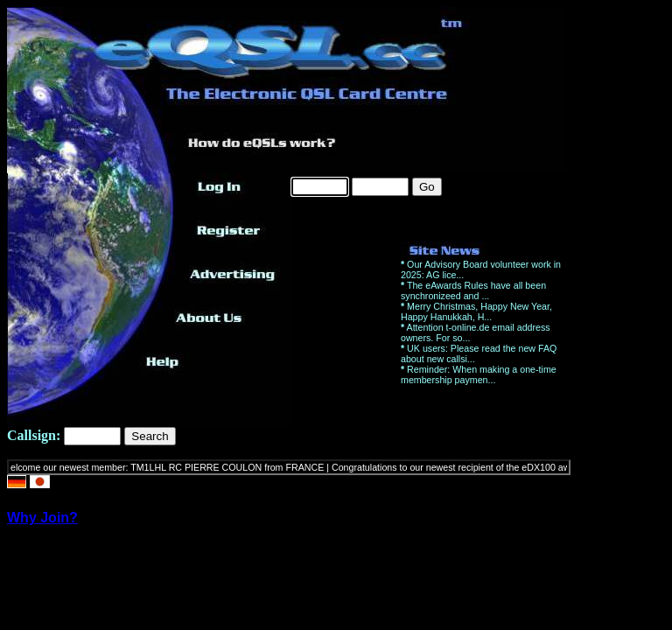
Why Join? (42, 518)
